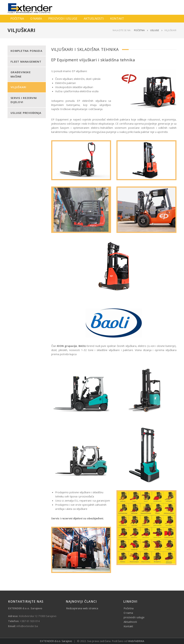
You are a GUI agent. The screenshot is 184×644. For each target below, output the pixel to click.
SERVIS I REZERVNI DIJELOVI (24, 100)
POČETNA (17, 19)
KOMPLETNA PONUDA (27, 51)
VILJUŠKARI (18, 87)
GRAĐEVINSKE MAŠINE (21, 74)
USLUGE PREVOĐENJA (26, 113)
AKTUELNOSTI (94, 19)
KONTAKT (117, 19)
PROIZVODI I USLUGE (63, 19)
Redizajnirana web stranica (82, 608)
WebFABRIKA (136, 641)
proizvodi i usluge (134, 617)
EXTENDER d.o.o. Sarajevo (56, 641)
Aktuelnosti (130, 622)
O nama (128, 613)
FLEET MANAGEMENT (26, 62)
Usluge (155, 30)
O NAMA (36, 19)
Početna (139, 30)
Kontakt (128, 626)
